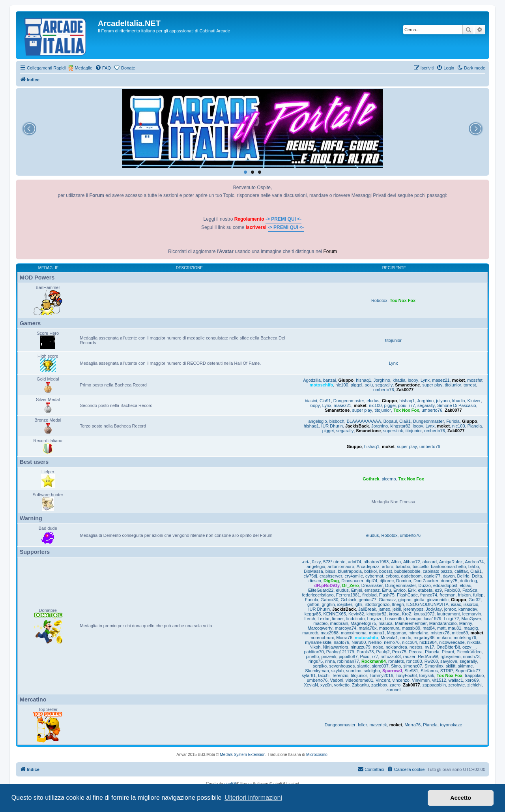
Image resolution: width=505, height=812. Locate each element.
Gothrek (371, 479)
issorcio (471, 604)
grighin (328, 604)
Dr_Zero (350, 585)
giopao (405, 600)
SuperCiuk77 (468, 671)
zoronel (393, 690)
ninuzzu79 (361, 647)
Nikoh (315, 647)
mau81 (455, 628)
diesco (315, 581)
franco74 (429, 595)
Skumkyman (317, 671)
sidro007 (380, 666)
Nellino (375, 642)
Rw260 (431, 661)
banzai (329, 380)
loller (362, 725)
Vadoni (336, 680)
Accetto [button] (461, 798)
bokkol (370, 571)
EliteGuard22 (321, 590)
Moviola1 (389, 638)
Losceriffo (395, 619)
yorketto (342, 685)
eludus (373, 401)
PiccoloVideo (469, 652)
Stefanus (429, 671)
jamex (384, 609)
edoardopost (445, 585)
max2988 (330, 633)
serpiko (320, 666)
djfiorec (386, 581)
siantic (363, 666)
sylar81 (309, 675)
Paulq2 (383, 652)
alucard (430, 562)
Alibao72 (412, 562)
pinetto (312, 656)
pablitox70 (314, 652)
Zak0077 (405, 390)
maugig (471, 628)
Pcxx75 (399, 652)
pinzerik (329, 656)
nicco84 (410, 642)
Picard (448, 652)
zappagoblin (434, 685)
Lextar (324, 619)
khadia (399, 380)
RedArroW (428, 656)
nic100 (342, 385)
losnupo (414, 619)
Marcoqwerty (320, 628)
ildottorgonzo (377, 604)
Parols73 (365, 652)
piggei (356, 385)
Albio (396, 562)
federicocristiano (318, 595)
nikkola (474, 642)
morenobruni (322, 638)
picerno (389, 479)
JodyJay (434, 609)
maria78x (368, 628)
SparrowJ (392, 671)
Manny (466, 623)
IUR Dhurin (332, 426)
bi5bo (474, 566)
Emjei (357, 590)
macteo (320, 623)
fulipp (478, 595)
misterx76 (440, 633)
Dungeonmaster (349, 401)
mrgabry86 (424, 638)
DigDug (331, 581)
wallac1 (456, 680)
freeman (447, 595)
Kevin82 (356, 614)
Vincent (383, 680)
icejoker (345, 604)
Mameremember (411, 623)
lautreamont (448, 614)
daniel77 (432, 576)
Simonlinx (434, 666)
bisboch (337, 421)
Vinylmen (421, 680)
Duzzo (425, 585)
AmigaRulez (451, 562)
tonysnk (427, 675)
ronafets (396, 661)
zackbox (379, 685)
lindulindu (355, 619)
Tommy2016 (382, 675)
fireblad (369, 595)
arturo (388, 566)
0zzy (317, 562)
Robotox (379, 300)
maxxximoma (354, 633)
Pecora (416, 652)
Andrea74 (475, 562)
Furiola (453, 421)
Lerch (310, 619)
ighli (359, 604)
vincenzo (401, 680)
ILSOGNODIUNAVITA (427, 604)
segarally (384, 385)
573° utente (334, 562)
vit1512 (439, 680)
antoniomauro (341, 566)
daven (449, 576)
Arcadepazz (368, 566)
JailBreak (367, 609)
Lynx (394, 363)
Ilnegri (398, 604)
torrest (470, 385)
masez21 (441, 380)
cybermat (374, 576)
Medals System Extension (243, 755)
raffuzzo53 (390, 656)
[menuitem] (103, 68)
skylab (338, 671)
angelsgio (317, 421)
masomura (389, 628)
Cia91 (325, 401)
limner (338, 619)
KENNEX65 (334, 614)
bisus (331, 571)
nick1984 (428, 642)
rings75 (316, 661)
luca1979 (433, 619)
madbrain (339, 623)
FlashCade (407, 595)
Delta (477, 576)
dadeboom (411, 576)
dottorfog (469, 581)
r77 (412, 405)
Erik (412, 590)
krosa (394, 614)
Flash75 (387, 595)
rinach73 (471, 656)
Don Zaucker (426, 581)
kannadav (468, 609)
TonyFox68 (406, 675)
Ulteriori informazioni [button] (253, 798)
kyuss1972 (424, 614)
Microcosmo (317, 755)
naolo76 (341, 642)
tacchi (324, 675)
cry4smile (353, 576)
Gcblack (348, 600)
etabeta (425, 590)
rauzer (409, 656)
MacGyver (471, 619)
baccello (421, 566)
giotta (419, 600)
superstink (393, 431)
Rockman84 (374, 661)
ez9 (438, 590)
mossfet (475, 380)
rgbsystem (451, 656)
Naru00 (359, 642)
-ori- (306, 562)
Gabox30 (330, 600)
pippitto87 (348, 656)
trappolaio (474, 675)
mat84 (429, 628)
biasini (311, 401)
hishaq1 (364, 380)
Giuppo (346, 380)
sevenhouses (342, 666)
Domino (404, 581)
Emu (386, 590)
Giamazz (387, 600)
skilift (451, 666)
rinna (330, 661)
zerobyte (456, 685)
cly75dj (310, 576)
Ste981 (411, 671)
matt (441, 628)
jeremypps (413, 609)
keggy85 (313, 614)
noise (378, 647)
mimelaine (418, 633)
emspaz (372, 590)
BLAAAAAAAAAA (364, 421)
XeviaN (311, 685)
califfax (461, 571)
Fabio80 (452, 590)
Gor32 (475, 600)
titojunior (393, 340)
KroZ (407, 614)
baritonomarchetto (448, 566)
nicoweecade (452, 642)
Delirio (463, 576)
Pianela (475, 426)
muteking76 (465, 638)
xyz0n (326, 685)
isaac (456, 604)
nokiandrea (396, 647)
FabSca (470, 590)
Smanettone (407, 385)
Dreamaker (372, 585)
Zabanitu (360, 685)
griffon (313, 604)
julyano (443, 401)
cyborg (392, 576)
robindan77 (348, 661)
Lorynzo (375, 619)
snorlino (354, 671)
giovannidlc (438, 600)
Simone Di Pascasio (456, 405)
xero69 (472, 680)
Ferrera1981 (348, 595)
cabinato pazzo (438, 571)
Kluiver (474, 401)
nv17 (430, 647)
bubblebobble (408, 571)
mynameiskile (318, 642)
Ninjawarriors (335, 647)
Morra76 (344, 638)
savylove (449, 661)
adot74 (355, 562)
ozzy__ (469, 647)
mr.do (406, 638)
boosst (385, 571)
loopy (413, 380)
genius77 (368, 600)
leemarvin (472, 614)
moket (458, 380)
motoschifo (321, 385)
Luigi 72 (452, 619)
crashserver (331, 576)
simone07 (413, 666)
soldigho (372, 671)
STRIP (447, 671)
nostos (416, 647)
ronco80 (414, 661)
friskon (464, 595)
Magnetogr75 (364, 623)
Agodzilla (312, 380)
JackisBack (357, 426)
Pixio (365, 656)
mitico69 (460, 633)
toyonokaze (451, 725)
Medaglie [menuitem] (83, 68)
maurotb (310, 633)
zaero (395, 685)
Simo (396, 666)
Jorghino (382, 380)
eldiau (465, 585)
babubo (403, 566)
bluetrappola (350, 571)
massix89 (411, 628)
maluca (385, 623)
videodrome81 (359, 680)
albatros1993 (376, 562)
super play (432, 385)
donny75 (449, 581)
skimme (465, 666)
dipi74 (371, 581)
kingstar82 (400, 426)
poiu (369, 385)
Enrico (399, 590)
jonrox (450, 609)
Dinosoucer (352, 581)
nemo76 (392, 642)
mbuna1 (377, 633)
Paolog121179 (340, 652)
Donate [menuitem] (128, 68)
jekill (397, 609)
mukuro (444, 638)
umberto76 (384, 390)
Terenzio (340, 675)
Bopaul (390, 421)
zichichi (475, 685)
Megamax (397, 633)
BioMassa (313, 571)
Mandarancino (443, 623)
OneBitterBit (448, 647)
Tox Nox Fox (403, 300)
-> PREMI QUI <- (283, 219)
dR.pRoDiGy (327, 585)
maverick (378, 725)
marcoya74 (346, 628)
